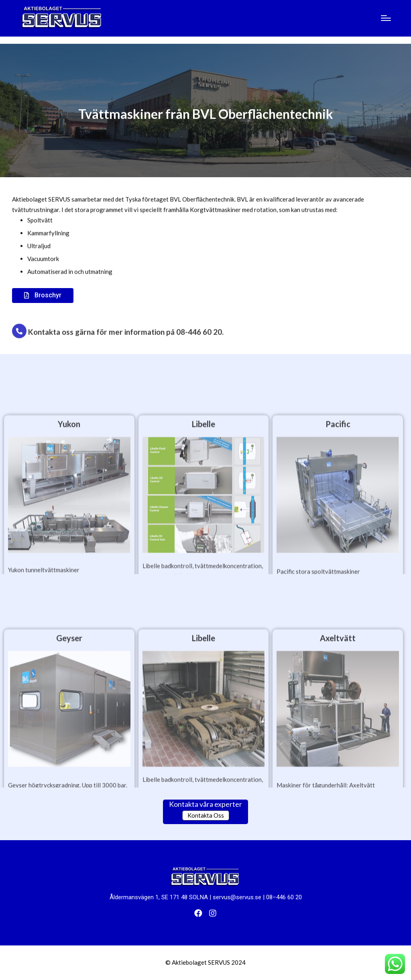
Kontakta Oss (206, 815)
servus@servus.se (237, 897)
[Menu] (386, 18)
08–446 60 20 (284, 897)
